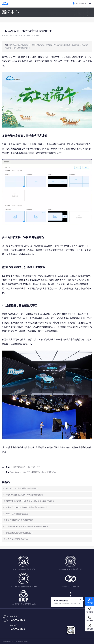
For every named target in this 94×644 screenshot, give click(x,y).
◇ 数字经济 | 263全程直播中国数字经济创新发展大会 (25, 507)
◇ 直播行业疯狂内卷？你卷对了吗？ (18, 520)
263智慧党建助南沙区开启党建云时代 (25, 467)
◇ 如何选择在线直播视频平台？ (17, 539)
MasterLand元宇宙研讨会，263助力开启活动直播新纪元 (33, 472)
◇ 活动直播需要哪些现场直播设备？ (18, 533)
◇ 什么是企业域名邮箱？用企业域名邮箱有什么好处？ (26, 526)
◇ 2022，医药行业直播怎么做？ (17, 514)
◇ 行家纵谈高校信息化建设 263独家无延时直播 (23, 495)
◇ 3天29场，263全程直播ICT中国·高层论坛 (21, 488)
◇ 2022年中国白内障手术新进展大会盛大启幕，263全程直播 (29, 501)
